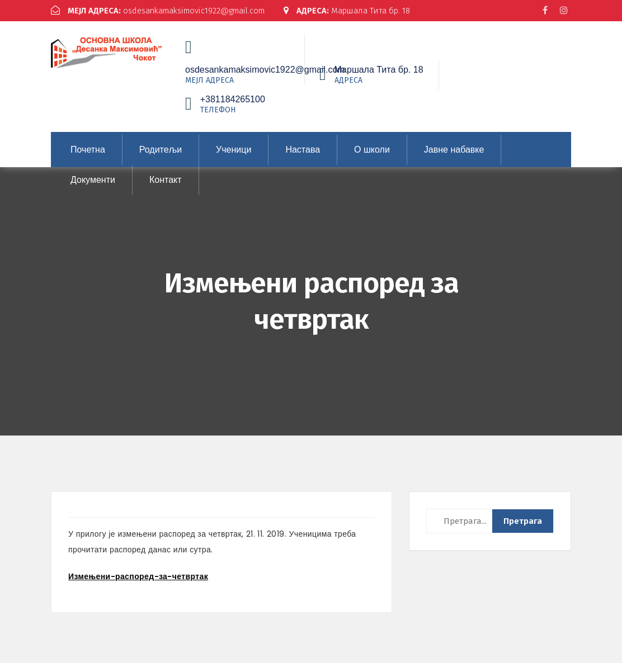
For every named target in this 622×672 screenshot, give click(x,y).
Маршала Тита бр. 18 (117, 20)
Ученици (234, 158)
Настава (303, 158)
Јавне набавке (454, 158)
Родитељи (161, 158)
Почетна (88, 158)
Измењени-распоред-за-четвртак (138, 585)
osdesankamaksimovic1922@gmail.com (162, 11)
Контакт (166, 189)
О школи (372, 158)
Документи (93, 189)
